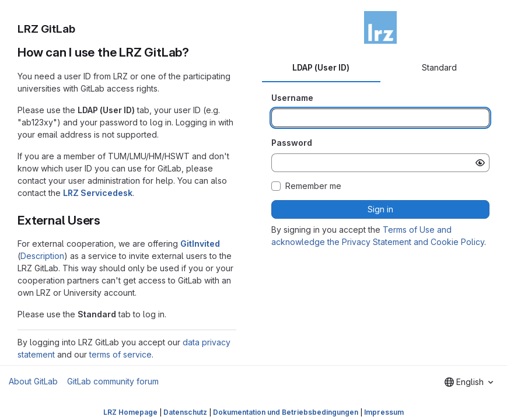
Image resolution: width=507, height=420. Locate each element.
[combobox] (469, 382)
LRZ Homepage (130, 412)
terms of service (120, 354)
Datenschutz (185, 412)
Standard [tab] (439, 67)
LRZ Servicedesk (98, 193)
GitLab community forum (113, 381)
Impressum (384, 412)
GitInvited (200, 244)
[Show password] (480, 163)
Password (292, 143)
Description (42, 256)
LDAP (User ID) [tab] (321, 67)
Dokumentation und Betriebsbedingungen (286, 412)
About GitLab (33, 381)
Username (292, 98)
